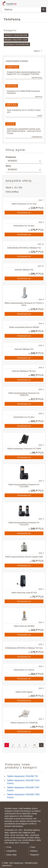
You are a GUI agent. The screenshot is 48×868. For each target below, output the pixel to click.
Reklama (33, 851)
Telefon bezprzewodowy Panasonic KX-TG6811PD (24, 394)
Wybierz (12, 161)
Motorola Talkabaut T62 (24, 349)
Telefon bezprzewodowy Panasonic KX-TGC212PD (24, 524)
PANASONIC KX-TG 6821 (24, 226)
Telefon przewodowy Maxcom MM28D (24, 327)
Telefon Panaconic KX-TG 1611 (24, 204)
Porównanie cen (24, 213)
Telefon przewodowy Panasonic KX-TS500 (24, 449)
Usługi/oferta (10, 851)
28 (34, 745)
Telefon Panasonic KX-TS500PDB (24, 723)
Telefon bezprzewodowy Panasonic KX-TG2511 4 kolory (24, 304)
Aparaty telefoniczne (16, 35)
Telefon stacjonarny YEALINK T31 (22, 776)
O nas (8, 847)
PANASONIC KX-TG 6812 (24, 417)
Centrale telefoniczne (17, 44)
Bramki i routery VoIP (16, 40)
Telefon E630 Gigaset (24, 692)
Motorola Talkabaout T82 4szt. (24, 371)
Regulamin (34, 855)
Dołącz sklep (10, 855)
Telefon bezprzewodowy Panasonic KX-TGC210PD (24, 486)
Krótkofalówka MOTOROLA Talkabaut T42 (24, 248)
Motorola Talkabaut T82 (24, 270)
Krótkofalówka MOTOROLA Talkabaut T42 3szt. (24, 648)
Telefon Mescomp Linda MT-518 (24, 593)
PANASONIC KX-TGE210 (24, 670)
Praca (32, 847)
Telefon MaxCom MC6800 (24, 626)
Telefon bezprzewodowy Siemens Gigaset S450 (24, 557)
